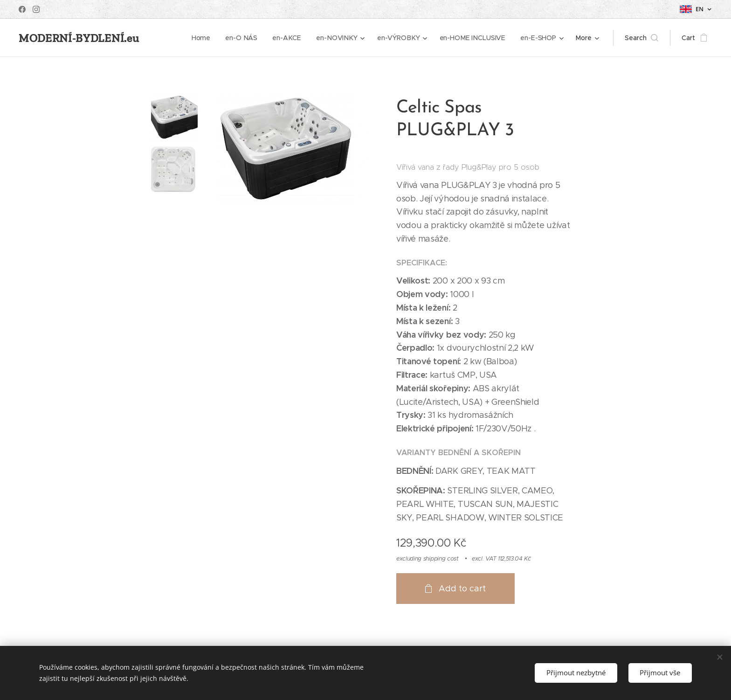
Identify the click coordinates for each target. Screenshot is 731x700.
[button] (641, 38)
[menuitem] (206, 38)
